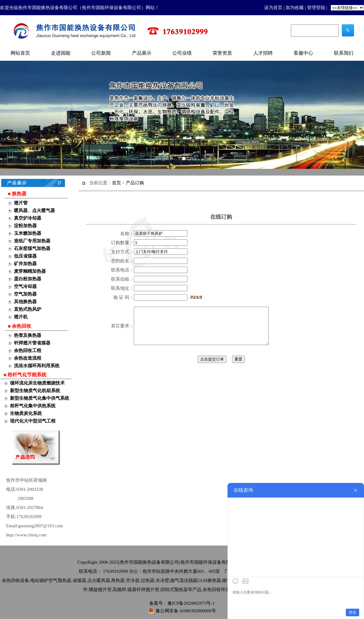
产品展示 (142, 53)
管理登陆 (316, 8)
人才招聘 (263, 53)
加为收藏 (295, 8)
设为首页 (273, 8)
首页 (116, 183)
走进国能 (61, 53)
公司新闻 (101, 53)
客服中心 (303, 53)
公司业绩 (182, 53)
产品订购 (135, 183)
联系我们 (344, 53)
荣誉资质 (222, 53)
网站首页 (20, 53)
